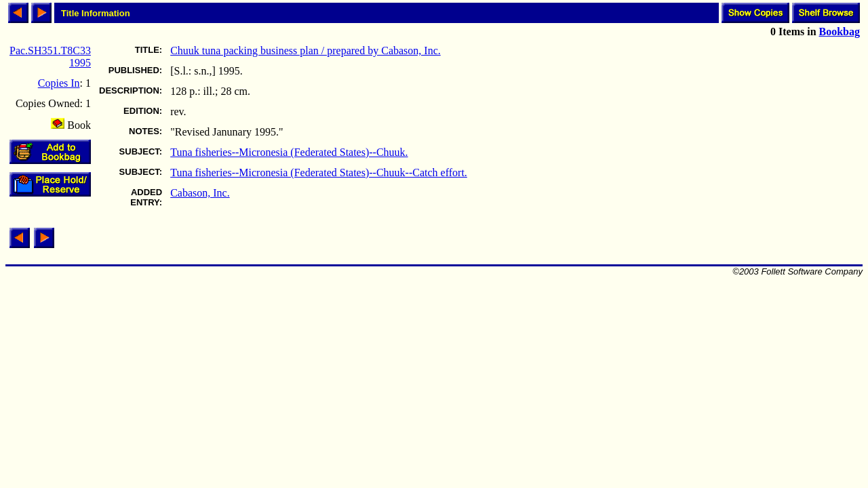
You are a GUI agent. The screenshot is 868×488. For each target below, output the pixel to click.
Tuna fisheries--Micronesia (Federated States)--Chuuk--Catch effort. (319, 172)
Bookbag (840, 32)
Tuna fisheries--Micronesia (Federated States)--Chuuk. (289, 152)
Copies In (59, 83)
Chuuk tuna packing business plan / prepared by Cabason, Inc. (305, 50)
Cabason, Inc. (200, 193)
